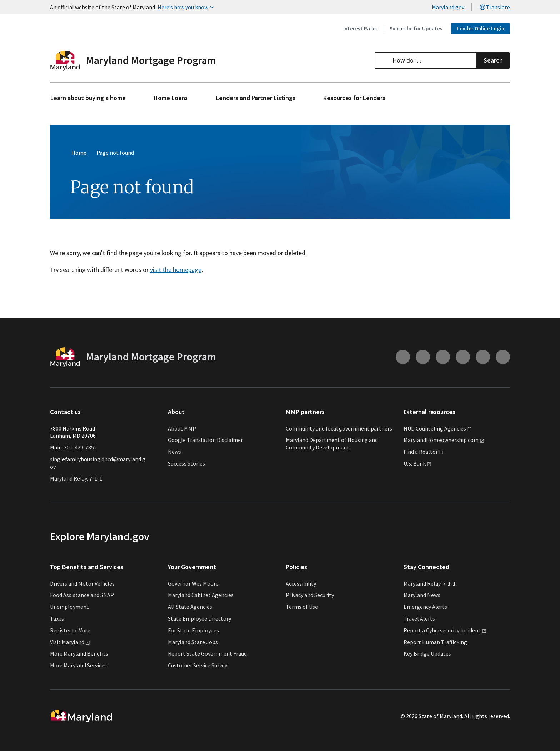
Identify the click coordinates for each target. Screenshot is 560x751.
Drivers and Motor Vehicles (82, 583)
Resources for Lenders (354, 98)
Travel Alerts (419, 618)
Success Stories (186, 463)
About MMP (182, 428)
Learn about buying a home (88, 98)
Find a (424, 452)
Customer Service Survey (197, 665)
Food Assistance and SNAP (82, 595)
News (174, 452)
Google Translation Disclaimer (205, 440)
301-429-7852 (80, 447)
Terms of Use (302, 607)
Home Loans (171, 98)
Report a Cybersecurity (445, 630)
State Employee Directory (199, 618)
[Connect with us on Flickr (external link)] (463, 357)
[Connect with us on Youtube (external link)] (423, 357)
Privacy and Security (310, 595)
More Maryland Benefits (79, 653)
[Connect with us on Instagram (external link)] (403, 357)
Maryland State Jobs (193, 642)
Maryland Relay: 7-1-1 (76, 478)
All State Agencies (190, 607)
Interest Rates (361, 28)
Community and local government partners (339, 428)
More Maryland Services (78, 665)
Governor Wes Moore (193, 583)
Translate (494, 7)
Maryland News (422, 595)
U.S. (417, 463)
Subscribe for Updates (416, 28)
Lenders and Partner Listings (256, 98)
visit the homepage (176, 270)
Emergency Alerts (425, 607)
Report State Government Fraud (207, 653)
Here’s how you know (186, 7)
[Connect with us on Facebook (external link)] (443, 357)
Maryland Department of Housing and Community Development (332, 444)
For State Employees (193, 630)
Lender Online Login (481, 28)
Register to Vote (70, 630)
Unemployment (69, 607)
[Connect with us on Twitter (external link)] (503, 357)
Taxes (57, 618)
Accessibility (301, 583)
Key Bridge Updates (427, 653)
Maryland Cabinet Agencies (201, 595)
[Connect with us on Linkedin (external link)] (483, 357)
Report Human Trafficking (435, 642)
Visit (70, 642)
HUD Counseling (438, 428)
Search (493, 60)
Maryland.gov (448, 7)
